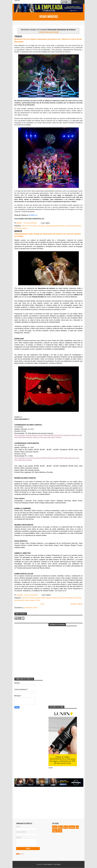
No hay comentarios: (31, 223)
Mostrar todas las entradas (49, 32)
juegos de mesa (57, 831)
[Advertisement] (29, 636)
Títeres (38, 600)
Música (60, 827)
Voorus (25, 228)
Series (66, 827)
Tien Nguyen (57, 864)
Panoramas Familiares (65, 598)
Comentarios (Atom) (31, 608)
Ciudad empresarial (52, 226)
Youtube (69, 2)
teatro (33, 600)
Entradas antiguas (76, 604)
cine (77, 827)
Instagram (62, 2)
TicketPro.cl (33, 215)
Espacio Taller (40, 598)
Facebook (66, 2)
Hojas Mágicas (49, 16)
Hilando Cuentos (51, 598)
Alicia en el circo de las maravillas (33, 226)
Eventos (62, 226)
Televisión (72, 827)
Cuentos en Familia (28, 598)
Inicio (42, 604)
